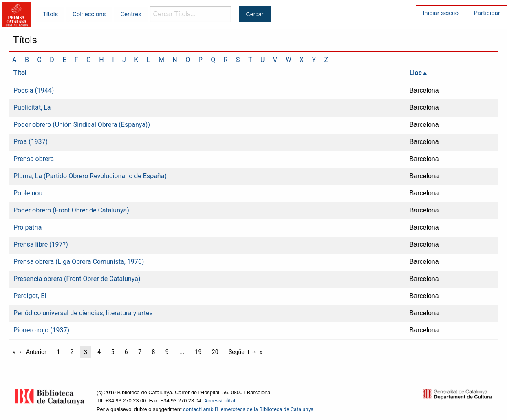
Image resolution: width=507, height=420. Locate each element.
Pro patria (28, 227)
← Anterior (33, 352)
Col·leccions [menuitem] (89, 14)
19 (198, 352)
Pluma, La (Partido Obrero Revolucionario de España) (90, 176)
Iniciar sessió (441, 13)
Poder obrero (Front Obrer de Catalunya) (71, 210)
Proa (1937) (31, 142)
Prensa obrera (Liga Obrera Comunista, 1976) (79, 262)
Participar (487, 13)
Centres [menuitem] (131, 14)
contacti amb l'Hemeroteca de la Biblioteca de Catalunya (248, 409)
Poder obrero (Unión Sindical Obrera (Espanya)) (82, 125)
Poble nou (28, 193)
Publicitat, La (32, 107)
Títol (20, 73)
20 (215, 352)
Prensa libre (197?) (41, 244)
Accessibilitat (220, 401)
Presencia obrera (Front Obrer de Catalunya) (77, 279)
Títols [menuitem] (50, 14)
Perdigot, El (30, 296)
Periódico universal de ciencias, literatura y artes (83, 313)
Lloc (416, 73)
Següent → (243, 352)
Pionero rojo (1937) (41, 330)
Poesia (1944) (34, 90)
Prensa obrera (34, 159)
